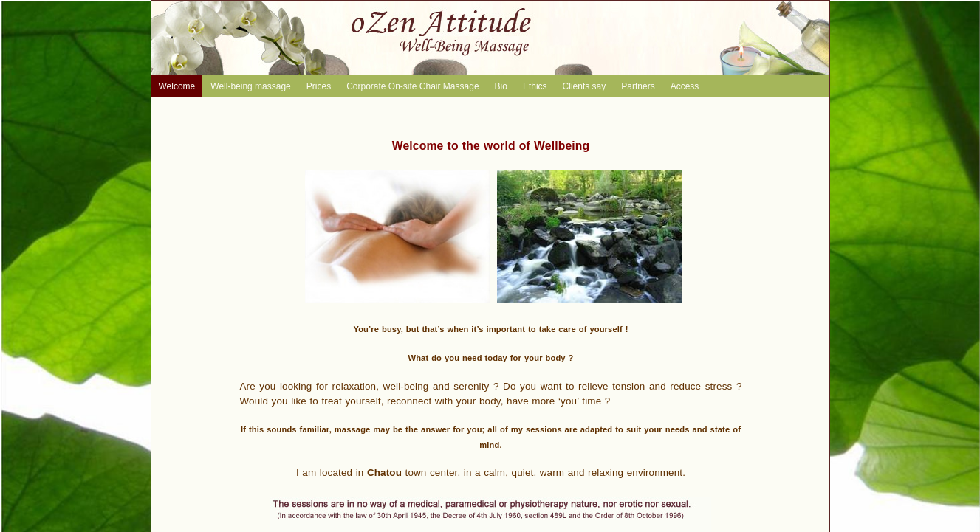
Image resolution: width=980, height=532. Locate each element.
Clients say (585, 86)
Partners (638, 86)
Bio (501, 86)
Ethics (535, 86)
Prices (319, 86)
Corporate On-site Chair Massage (412, 86)
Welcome (177, 86)
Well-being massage (251, 86)
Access (685, 86)
